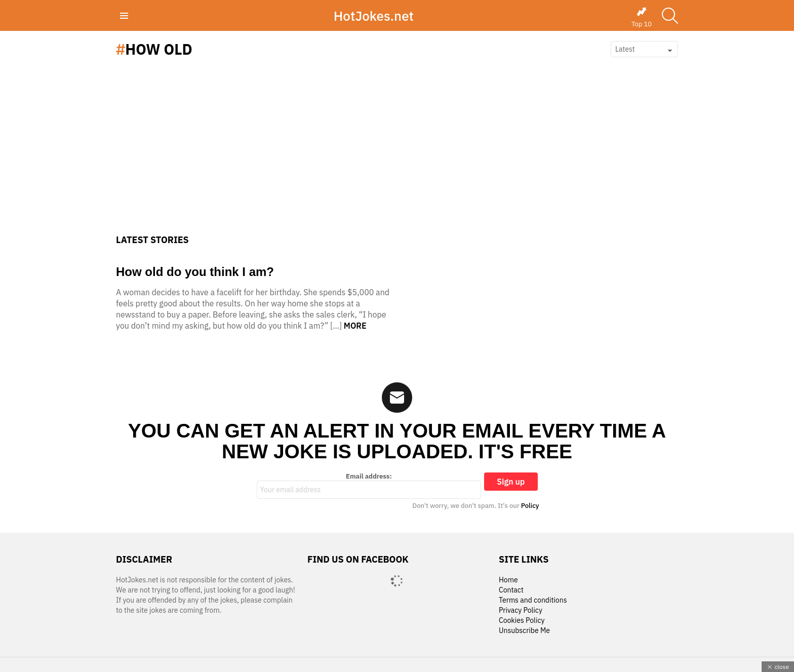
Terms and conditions (533, 600)
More (355, 326)
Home (508, 580)
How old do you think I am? (195, 272)
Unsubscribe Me (524, 631)
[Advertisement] (397, 159)
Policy (530, 506)
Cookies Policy (522, 621)
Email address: (369, 486)
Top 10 (642, 17)
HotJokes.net (374, 16)
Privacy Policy (521, 610)
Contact (511, 590)
